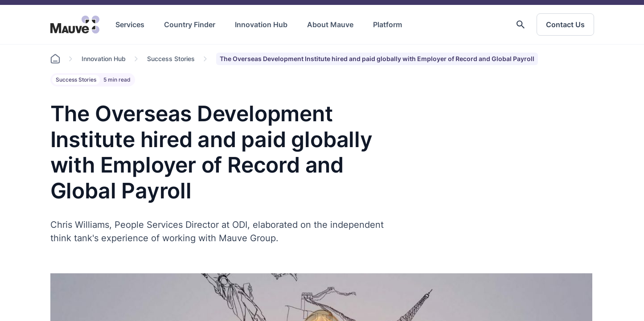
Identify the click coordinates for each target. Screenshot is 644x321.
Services (130, 25)
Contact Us (565, 25)
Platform (388, 25)
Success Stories (171, 59)
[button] (521, 25)
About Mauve (330, 25)
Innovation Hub (261, 25)
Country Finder (190, 25)
